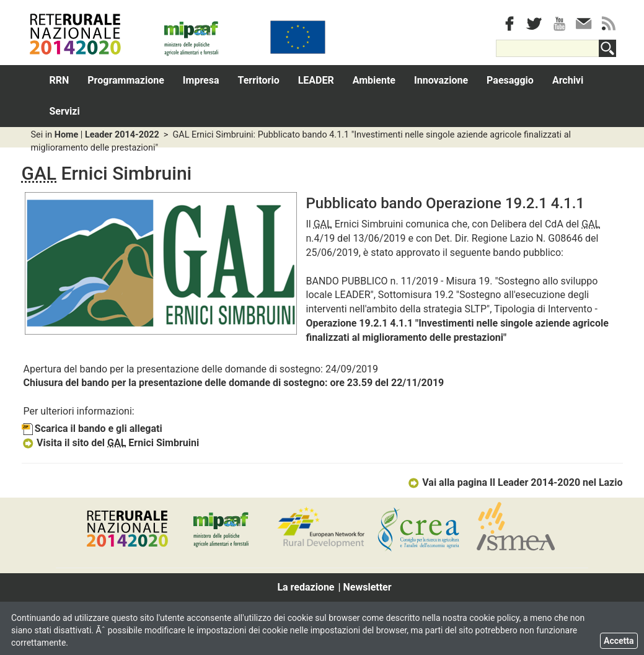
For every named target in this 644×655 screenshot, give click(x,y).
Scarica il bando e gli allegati (92, 429)
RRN (60, 80)
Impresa (201, 80)
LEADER (316, 80)
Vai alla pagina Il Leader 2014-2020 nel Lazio (515, 482)
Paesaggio (510, 80)
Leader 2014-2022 (122, 135)
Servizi (65, 111)
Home (67, 135)
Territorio (259, 80)
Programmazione (126, 80)
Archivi (568, 80)
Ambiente (374, 80)
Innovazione (441, 80)
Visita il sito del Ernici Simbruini (111, 443)
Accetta (619, 641)
